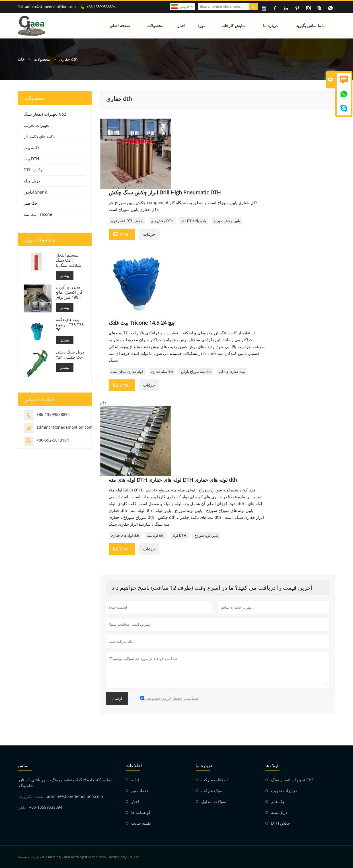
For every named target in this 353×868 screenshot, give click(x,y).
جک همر (31, 203)
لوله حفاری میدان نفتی (127, 372)
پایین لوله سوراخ (206, 535)
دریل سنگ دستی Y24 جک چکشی (70, 355)
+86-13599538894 (101, 7)
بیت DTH (31, 159)
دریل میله (32, 181)
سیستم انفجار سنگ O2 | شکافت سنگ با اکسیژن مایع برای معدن (70, 260)
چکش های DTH (162, 221)
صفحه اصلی (120, 26)
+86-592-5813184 (53, 440)
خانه (21, 59)
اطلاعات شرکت (215, 780)
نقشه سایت (141, 823)
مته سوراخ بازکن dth (196, 372)
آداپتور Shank (35, 192)
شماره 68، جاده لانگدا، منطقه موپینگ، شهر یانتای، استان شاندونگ (66, 783)
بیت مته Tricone (38, 214)
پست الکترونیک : (32, 796)
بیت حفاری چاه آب (232, 372)
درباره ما (270, 26)
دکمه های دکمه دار (39, 136)
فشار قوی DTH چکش (127, 221)
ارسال (117, 698)
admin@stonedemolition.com (50, 7)
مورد (202, 26)
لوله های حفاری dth (125, 535)
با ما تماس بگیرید (310, 26)
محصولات (155, 26)
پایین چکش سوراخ (227, 221)
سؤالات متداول (214, 801)
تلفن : (23, 807)
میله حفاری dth (162, 372)
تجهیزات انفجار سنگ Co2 (45, 114)
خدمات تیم (140, 791)
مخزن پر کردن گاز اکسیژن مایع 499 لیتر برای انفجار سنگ (69, 292)
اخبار (181, 26)
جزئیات (149, 234)
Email (122, 234)
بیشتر (65, 276)
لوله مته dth (156, 535)
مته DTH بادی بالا (194, 221)
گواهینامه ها (141, 812)
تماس (23, 765)
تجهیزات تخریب (37, 125)
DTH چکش (33, 170)
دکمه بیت (31, 148)
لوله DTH (179, 535)
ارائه (135, 780)
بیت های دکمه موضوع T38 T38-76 (70, 325)
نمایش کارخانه (234, 26)
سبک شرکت (212, 791)
